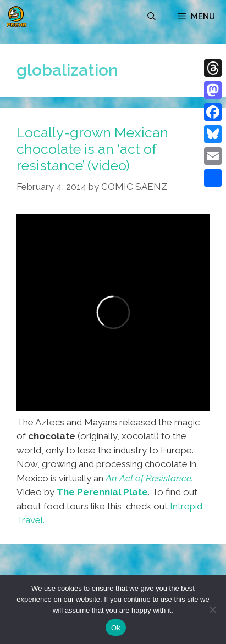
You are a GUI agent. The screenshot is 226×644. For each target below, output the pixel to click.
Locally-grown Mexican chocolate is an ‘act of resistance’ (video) (92, 149)
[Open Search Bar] (151, 16)
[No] (212, 609)
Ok (116, 628)
